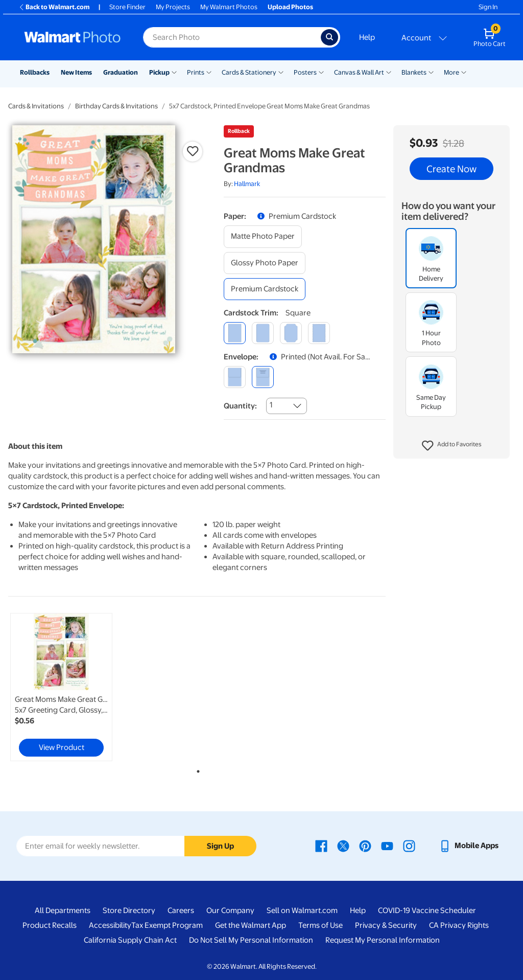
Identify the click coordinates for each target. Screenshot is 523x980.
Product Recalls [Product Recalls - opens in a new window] (50, 925)
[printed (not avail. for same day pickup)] (263, 377)
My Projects (173, 7)
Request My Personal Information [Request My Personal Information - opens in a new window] (383, 940)
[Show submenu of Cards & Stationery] (281, 72)
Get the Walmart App (251, 925)
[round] (263, 333)
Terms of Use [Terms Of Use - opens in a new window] (320, 925)
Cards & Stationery (249, 72)
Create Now (451, 169)
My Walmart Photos (229, 7)
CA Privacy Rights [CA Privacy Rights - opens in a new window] (459, 925)
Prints (196, 72)
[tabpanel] (72, 687)
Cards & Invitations (36, 106)
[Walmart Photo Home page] (73, 37)
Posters (305, 72)
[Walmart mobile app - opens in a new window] (469, 846)
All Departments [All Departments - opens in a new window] (63, 910)
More (451, 72)
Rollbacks (35, 72)
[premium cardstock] (265, 289)
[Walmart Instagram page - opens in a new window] (409, 846)
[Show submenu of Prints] (209, 72)
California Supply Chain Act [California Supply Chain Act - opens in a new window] (130, 940)
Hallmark (247, 184)
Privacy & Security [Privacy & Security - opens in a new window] (386, 925)
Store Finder (127, 7)
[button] (452, 446)
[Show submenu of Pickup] (174, 72)
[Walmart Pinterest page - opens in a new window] (365, 846)
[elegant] (291, 333)
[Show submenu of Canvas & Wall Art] (389, 72)
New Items (76, 72)
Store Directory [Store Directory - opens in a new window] (129, 910)
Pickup (159, 72)
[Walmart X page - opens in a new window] (343, 846)
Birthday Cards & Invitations (116, 106)
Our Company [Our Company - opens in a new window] (230, 910)
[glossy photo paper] (265, 263)
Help (367, 37)
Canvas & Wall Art (359, 72)
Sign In (488, 7)
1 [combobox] (271, 405)
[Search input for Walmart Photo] (232, 37)
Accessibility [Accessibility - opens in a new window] (110, 925)
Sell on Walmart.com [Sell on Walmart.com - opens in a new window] (302, 910)
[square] (235, 333)
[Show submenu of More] (464, 72)
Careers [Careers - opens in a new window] (181, 910)
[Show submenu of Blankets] (431, 72)
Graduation (121, 72)
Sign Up (220, 846)
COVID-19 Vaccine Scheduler (427, 910)
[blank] (235, 377)
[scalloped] (319, 333)
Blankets (414, 72)
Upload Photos (290, 7)
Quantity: (240, 406)
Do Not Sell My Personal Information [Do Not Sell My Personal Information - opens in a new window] (251, 940)
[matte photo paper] (263, 236)
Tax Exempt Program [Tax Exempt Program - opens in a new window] (167, 925)
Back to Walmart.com (54, 7)
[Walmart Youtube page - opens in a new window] (387, 846)
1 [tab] (196, 769)
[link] (61, 687)
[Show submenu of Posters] (321, 72)
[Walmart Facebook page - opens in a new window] (321, 846)
